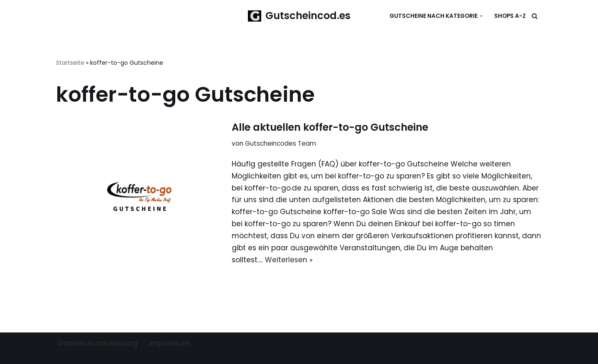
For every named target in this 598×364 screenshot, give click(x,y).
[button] (481, 16)
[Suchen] (535, 16)
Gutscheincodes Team (281, 143)
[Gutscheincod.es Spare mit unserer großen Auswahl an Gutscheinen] (299, 16)
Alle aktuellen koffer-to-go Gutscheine (330, 127)
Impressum (169, 343)
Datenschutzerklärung (98, 343)
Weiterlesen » (289, 260)
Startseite (70, 63)
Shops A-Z (510, 16)
